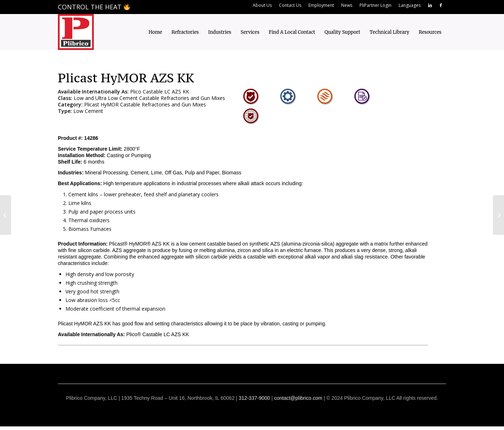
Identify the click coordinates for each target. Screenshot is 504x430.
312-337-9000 (254, 398)
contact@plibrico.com (298, 398)
